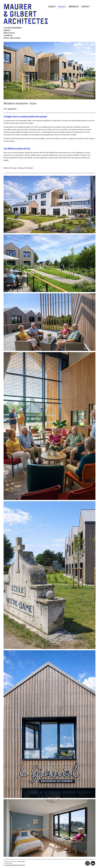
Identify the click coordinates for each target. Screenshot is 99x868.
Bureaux (7, 30)
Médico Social (9, 33)
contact (85, 7)
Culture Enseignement (13, 28)
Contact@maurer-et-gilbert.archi (15, 865)
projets (62, 7)
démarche (74, 7)
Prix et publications (12, 38)
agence (52, 7)
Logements (8, 35)
